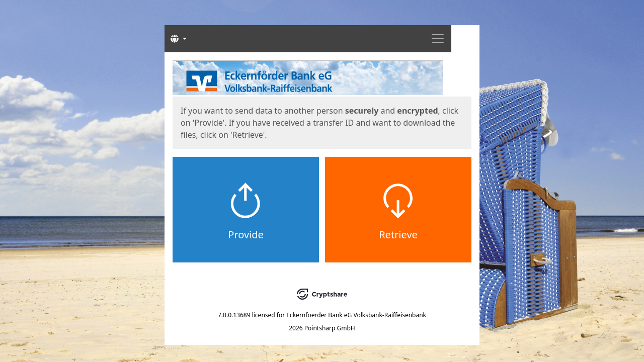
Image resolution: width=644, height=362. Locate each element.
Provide (246, 235)
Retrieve (398, 235)
